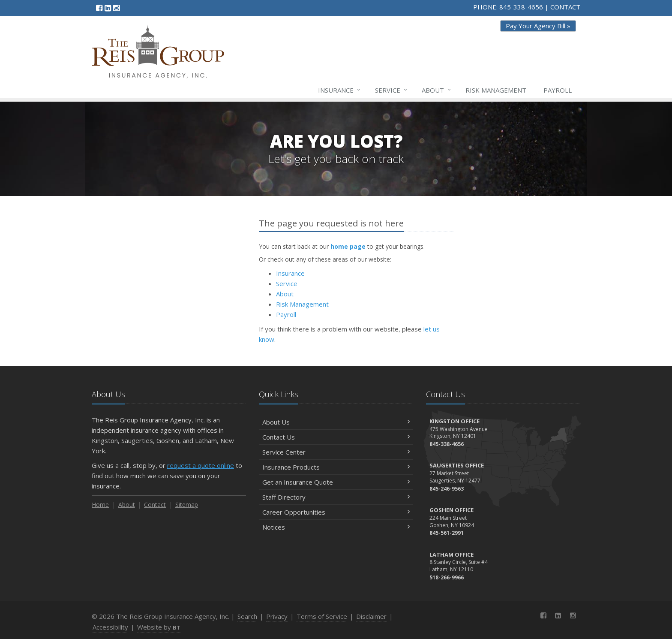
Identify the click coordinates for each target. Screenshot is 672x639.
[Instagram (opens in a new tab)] (116, 8)
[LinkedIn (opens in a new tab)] (108, 8)
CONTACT (565, 7)
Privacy (277, 616)
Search (247, 616)
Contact (155, 505)
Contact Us (336, 437)
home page (348, 246)
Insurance (340, 90)
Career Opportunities (336, 512)
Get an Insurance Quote (336, 482)
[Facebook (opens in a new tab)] (99, 8)
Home (100, 505)
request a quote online (201, 465)
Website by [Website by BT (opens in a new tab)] (159, 627)
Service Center (336, 452)
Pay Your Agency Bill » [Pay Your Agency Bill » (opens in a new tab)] (538, 26)
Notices (336, 527)
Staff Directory (336, 497)
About (437, 90)
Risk (496, 90)
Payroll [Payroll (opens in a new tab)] (558, 90)
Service (391, 90)
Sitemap (187, 505)
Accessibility (110, 627)
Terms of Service (322, 616)
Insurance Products (336, 467)
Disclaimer (371, 616)
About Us (336, 422)
